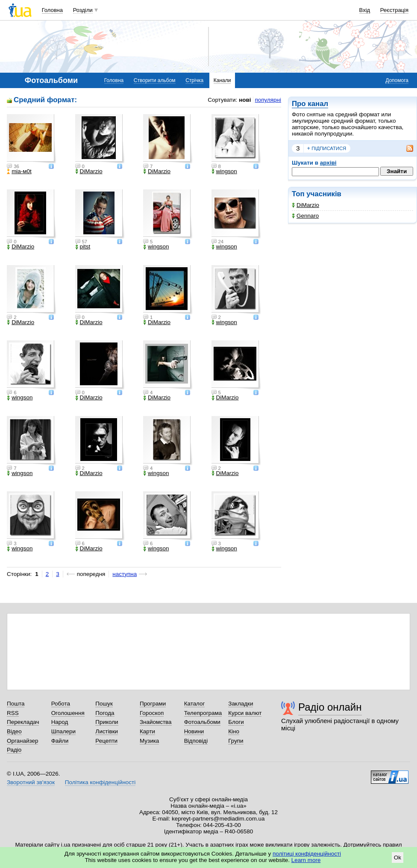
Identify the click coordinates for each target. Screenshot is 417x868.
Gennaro (305, 216)
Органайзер (22, 741)
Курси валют (245, 713)
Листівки (107, 731)
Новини (194, 731)
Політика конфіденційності (100, 782)
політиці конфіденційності (307, 854)
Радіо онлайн (330, 707)
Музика (149, 741)
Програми (153, 704)
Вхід (365, 10)
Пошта (16, 704)
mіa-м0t (19, 171)
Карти (147, 731)
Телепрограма (203, 713)
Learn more (306, 860)
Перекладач (23, 722)
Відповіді (196, 741)
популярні (268, 100)
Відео (14, 731)
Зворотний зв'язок (31, 782)
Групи (236, 741)
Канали (222, 80)
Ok (398, 858)
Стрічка (194, 80)
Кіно (234, 731)
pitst (83, 247)
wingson (224, 171)
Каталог (195, 704)
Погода (105, 713)
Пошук (104, 704)
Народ (60, 722)
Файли (60, 741)
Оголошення (68, 713)
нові (245, 100)
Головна (52, 10)
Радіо (14, 750)
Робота (61, 704)
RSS (13, 713)
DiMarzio (305, 205)
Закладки (241, 704)
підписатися (327, 148)
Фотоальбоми (202, 722)
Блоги (236, 722)
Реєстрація (394, 10)
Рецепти (106, 741)
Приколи (107, 722)
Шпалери (63, 731)
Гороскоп (152, 713)
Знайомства (156, 722)
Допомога (397, 80)
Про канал (310, 104)
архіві (328, 163)
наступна (125, 574)
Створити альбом (155, 80)
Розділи (83, 10)
